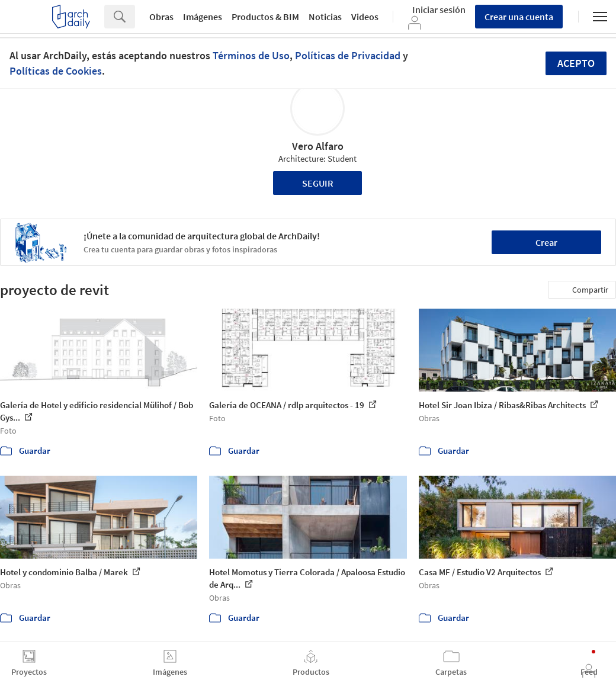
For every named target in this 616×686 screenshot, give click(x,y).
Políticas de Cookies (56, 71)
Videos (365, 17)
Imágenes (203, 17)
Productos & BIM (265, 17)
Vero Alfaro (318, 146)
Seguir (318, 183)
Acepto (576, 63)
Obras (161, 17)
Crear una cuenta (519, 17)
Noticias (325, 17)
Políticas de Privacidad (348, 55)
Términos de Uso (251, 55)
